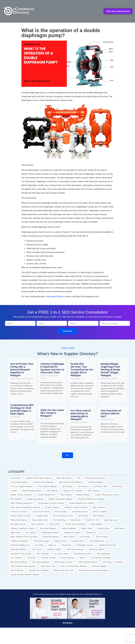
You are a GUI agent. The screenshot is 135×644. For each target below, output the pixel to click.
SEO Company (76, 379)
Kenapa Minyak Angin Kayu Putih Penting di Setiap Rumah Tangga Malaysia (110, 370)
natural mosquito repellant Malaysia (22, 379)
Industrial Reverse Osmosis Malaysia (50, 377)
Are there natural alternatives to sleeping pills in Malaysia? (81, 415)
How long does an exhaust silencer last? (111, 413)
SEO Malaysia (15, 417)
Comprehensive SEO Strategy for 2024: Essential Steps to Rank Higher (22, 409)
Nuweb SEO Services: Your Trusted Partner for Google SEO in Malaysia (82, 370)
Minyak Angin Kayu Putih (109, 379)
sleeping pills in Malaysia (79, 422)
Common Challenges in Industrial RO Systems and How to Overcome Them (52, 368)
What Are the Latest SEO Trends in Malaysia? (52, 413)
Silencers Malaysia (107, 420)
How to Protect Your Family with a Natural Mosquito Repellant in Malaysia (22, 370)
